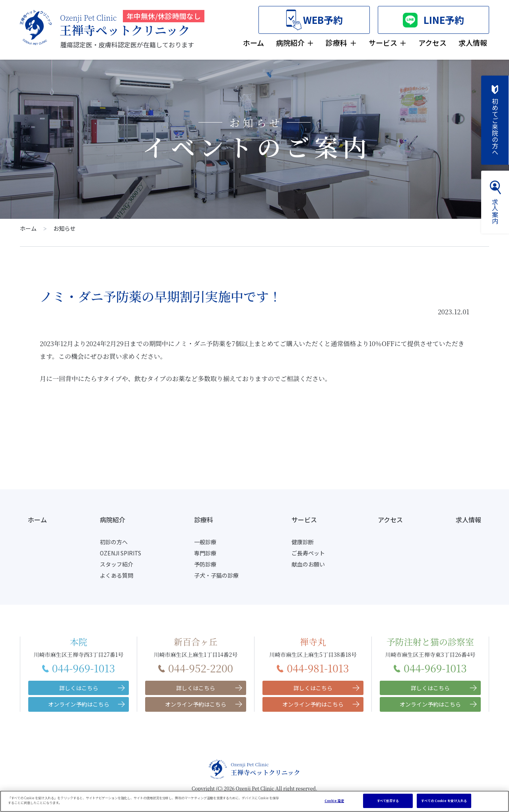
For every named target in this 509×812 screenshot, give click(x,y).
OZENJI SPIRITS (120, 553)
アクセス (432, 43)
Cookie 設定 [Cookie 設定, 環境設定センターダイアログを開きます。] (334, 801)
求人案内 (495, 202)
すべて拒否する (388, 801)
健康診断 (303, 542)
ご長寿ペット (308, 553)
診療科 (336, 43)
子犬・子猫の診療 (216, 575)
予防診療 (205, 564)
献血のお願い (308, 564)
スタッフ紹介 (117, 564)
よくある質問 (117, 575)
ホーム (254, 43)
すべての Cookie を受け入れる (444, 801)
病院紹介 (290, 43)
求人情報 (473, 43)
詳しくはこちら (79, 688)
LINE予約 (433, 20)
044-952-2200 (196, 668)
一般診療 (205, 542)
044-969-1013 (79, 668)
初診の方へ (114, 542)
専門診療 (205, 553)
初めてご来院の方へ (495, 120)
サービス (383, 43)
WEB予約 (314, 20)
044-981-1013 (313, 668)
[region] (254, 801)
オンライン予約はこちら (79, 704)
